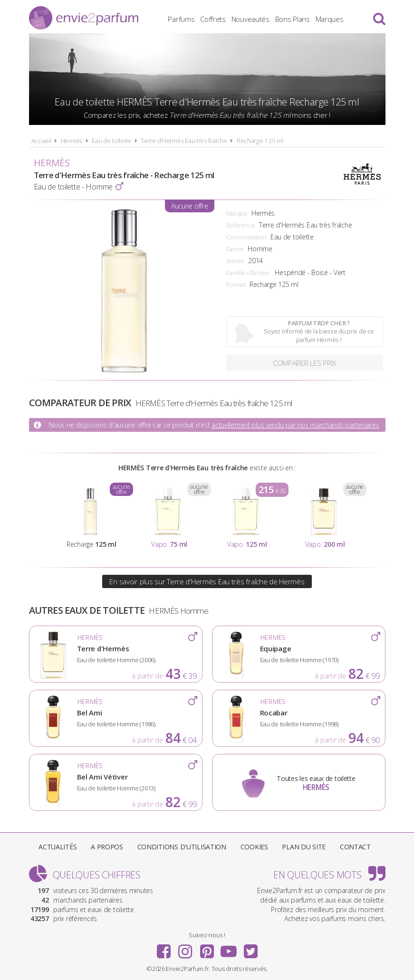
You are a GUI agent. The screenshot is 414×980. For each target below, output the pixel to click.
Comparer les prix (304, 363)
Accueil (41, 141)
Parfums (181, 19)
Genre (235, 249)
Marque (237, 213)
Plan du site (304, 847)
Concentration (246, 237)
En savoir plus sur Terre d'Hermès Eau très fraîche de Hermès (207, 581)
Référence (241, 225)
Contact (355, 847)
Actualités (58, 847)
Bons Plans (293, 19)
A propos (107, 847)
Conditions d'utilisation (182, 847)
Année (236, 261)
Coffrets (213, 19)
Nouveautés (250, 19)
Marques (330, 19)
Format (236, 285)
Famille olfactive (248, 273)
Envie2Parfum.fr (84, 18)
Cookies (254, 847)
